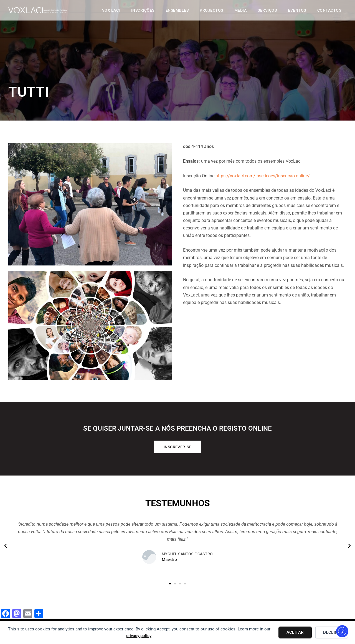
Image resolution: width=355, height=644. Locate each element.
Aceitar (295, 632)
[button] (6, 546)
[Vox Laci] (51, 14)
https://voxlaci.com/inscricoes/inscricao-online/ (263, 176)
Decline (332, 632)
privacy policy (139, 636)
